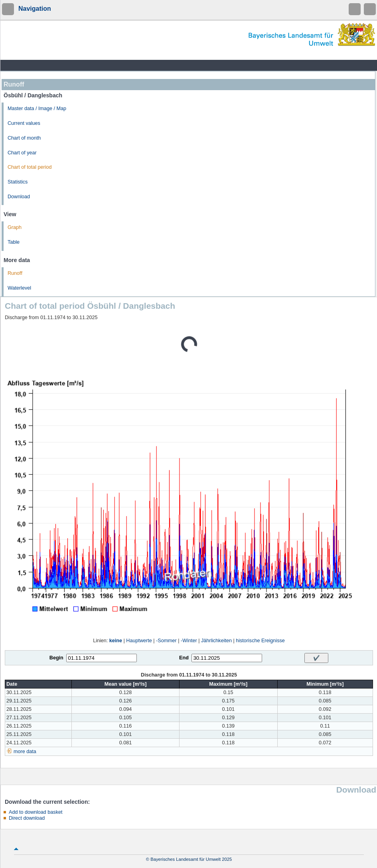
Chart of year (22, 153)
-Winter (189, 641)
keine (116, 641)
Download (19, 197)
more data (25, 752)
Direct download (27, 818)
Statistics (18, 182)
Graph (15, 227)
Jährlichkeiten (216, 641)
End (184, 658)
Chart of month (24, 138)
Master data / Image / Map (37, 108)
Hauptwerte (139, 641)
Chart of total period (30, 167)
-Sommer (166, 641)
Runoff (15, 273)
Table (14, 242)
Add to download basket (36, 812)
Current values (24, 123)
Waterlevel (19, 288)
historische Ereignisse (260, 641)
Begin (56, 658)
